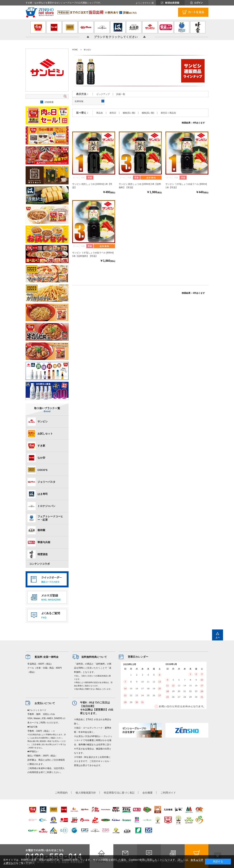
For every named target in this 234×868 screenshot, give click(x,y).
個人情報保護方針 (86, 793)
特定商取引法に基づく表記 (119, 793)
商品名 (100, 113)
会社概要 (148, 793)
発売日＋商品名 (168, 113)
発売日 (113, 113)
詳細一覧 (121, 94)
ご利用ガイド (168, 793)
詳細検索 (49, 102)
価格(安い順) (129, 113)
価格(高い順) (148, 113)
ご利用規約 (61, 793)
